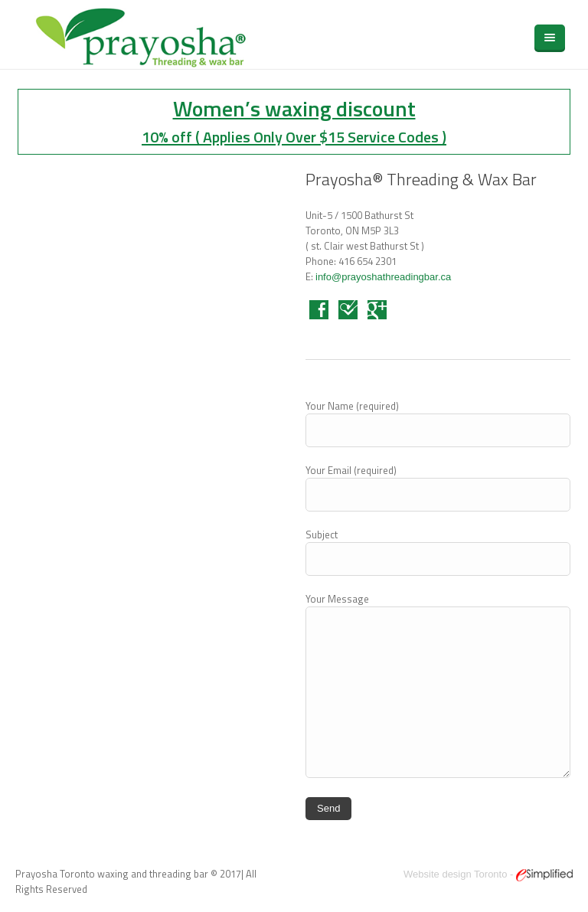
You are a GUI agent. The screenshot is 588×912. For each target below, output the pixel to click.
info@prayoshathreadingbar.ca (383, 277)
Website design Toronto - (488, 874)
